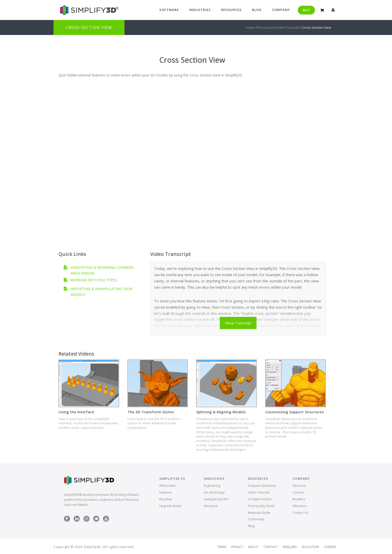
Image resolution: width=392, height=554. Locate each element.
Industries (200, 10)
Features (165, 492)
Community (256, 519)
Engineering (212, 486)
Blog (257, 10)
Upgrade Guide (170, 506)
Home (250, 27)
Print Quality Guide (261, 506)
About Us (299, 486)
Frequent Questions (262, 486)
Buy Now (165, 499)
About (253, 547)
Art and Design (214, 492)
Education (211, 506)
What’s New (167, 486)
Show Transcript (238, 323)
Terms (222, 547)
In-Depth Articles (260, 499)
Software (169, 10)
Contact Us (300, 513)
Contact (271, 547)
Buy (306, 10)
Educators (300, 506)
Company (281, 10)
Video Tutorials (288, 27)
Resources (231, 10)
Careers (298, 492)
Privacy (237, 547)
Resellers (299, 499)
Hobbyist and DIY (216, 499)
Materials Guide (259, 513)
